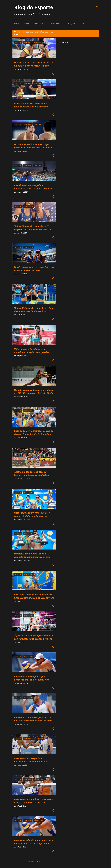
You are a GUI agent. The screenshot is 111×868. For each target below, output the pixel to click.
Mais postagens (34, 862)
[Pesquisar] (97, 7)
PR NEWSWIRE (54, 24)
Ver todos (18, 35)
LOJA (82, 24)
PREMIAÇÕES (70, 24)
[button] (53, 74)
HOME (17, 24)
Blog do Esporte (34, 7)
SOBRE (27, 24)
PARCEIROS (39, 24)
